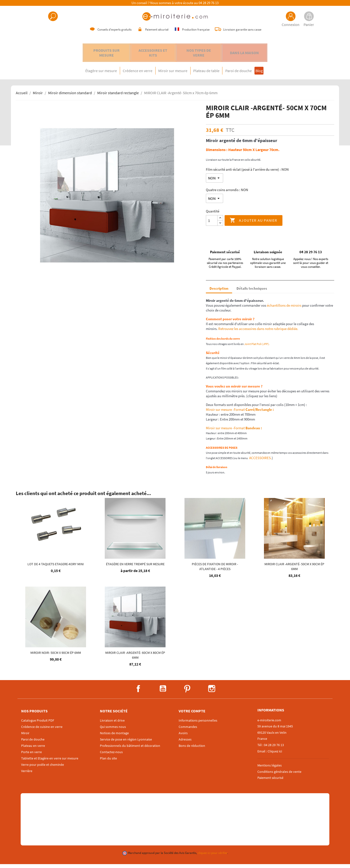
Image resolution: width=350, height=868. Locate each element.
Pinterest (187, 692)
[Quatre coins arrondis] (214, 202)
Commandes (188, 731)
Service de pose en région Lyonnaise (126, 743)
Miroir (25, 737)
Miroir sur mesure (170, 75)
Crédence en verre (128, 75)
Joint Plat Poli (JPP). (257, 348)
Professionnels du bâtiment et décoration (130, 750)
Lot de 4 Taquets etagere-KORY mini (56, 568)
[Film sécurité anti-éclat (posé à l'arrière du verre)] (214, 182)
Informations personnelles (198, 724)
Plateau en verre (33, 750)
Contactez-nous (111, 756)
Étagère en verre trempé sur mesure (135, 568)
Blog (274, 75)
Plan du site (108, 762)
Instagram (212, 692)
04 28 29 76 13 (209, 3)
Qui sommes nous (113, 731)
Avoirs (183, 737)
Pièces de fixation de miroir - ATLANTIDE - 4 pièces (215, 570)
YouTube (163, 692)
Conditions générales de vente (279, 775)
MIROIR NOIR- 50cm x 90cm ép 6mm (56, 657)
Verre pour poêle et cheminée (43, 768)
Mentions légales (270, 769)
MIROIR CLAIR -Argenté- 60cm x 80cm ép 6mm (135, 659)
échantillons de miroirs (284, 309)
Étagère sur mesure (85, 75)
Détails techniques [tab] (252, 292)
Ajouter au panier (254, 224)
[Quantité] (212, 224)
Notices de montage (114, 737)
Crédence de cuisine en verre (42, 731)
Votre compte (192, 715)
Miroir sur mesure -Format (240, 413)
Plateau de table (210, 75)
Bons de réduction (192, 750)
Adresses (185, 743)
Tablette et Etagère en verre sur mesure (50, 762)
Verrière (27, 775)
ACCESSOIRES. (260, 462)
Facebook (138, 692)
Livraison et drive (112, 724)
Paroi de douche (248, 75)
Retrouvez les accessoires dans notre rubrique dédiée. (258, 333)
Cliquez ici (275, 755)
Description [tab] (219, 292)
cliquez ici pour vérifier (212, 857)
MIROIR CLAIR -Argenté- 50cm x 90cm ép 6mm (294, 570)
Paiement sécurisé (270, 782)
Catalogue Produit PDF (38, 724)
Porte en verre (31, 756)
